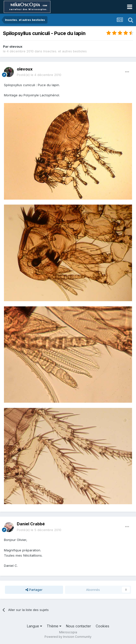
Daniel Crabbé (31, 524)
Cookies (102, 626)
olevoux (16, 46)
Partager (34, 590)
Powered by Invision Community (68, 637)
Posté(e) (39, 75)
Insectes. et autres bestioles (65, 51)
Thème (54, 626)
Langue (34, 626)
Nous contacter (79, 626)
